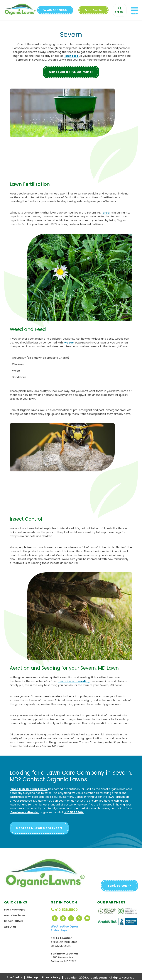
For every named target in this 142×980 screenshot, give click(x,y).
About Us (10, 925)
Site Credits (14, 975)
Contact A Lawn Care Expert (40, 828)
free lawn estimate (24, 813)
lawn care (71, 56)
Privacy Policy (52, 975)
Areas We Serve (15, 913)
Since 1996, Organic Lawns (29, 789)
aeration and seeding (74, 681)
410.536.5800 (55, 10)
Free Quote (93, 10)
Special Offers (14, 919)
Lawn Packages (15, 907)
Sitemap (32, 975)
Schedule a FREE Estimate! (71, 72)
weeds (69, 343)
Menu (134, 14)
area (106, 213)
